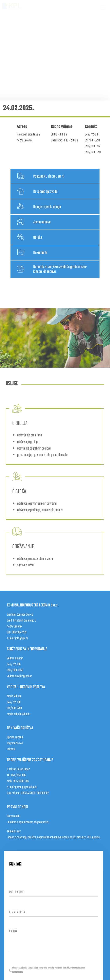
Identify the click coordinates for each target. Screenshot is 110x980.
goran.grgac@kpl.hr (26, 787)
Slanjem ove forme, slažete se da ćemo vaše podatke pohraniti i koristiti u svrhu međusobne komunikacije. (48, 970)
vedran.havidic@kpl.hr (19, 676)
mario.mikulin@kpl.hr (19, 714)
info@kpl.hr (22, 638)
